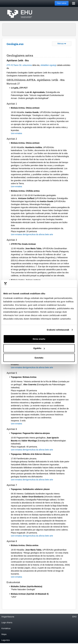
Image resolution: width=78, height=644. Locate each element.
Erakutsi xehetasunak (58, 330)
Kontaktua (6, 628)
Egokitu (39, 348)
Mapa (4, 634)
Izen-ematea (16, 133)
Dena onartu (39, 339)
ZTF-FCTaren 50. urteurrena (19, 65)
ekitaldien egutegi (48, 65)
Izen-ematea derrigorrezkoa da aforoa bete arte (32, 234)
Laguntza (6, 640)
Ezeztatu (39, 358)
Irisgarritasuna (8, 617)
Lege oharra (7, 623)
